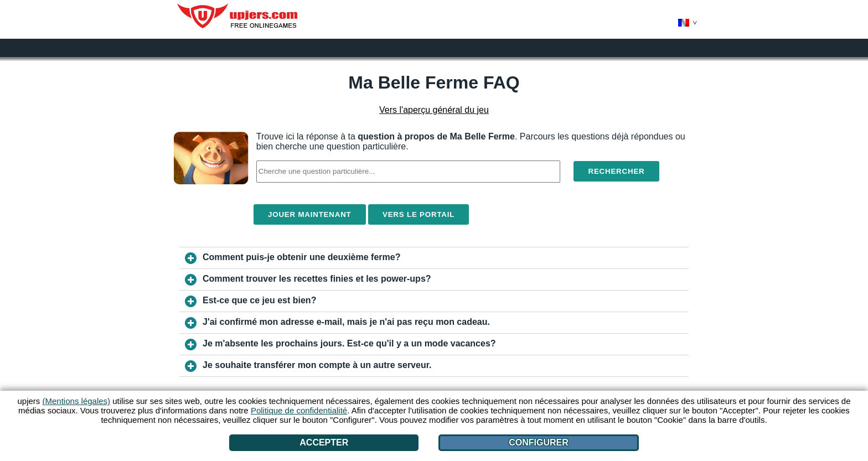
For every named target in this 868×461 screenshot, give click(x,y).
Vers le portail (418, 214)
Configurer (539, 442)
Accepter (324, 442)
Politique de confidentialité (299, 410)
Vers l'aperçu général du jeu (434, 110)
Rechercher (616, 171)
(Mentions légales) (77, 401)
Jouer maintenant (310, 214)
